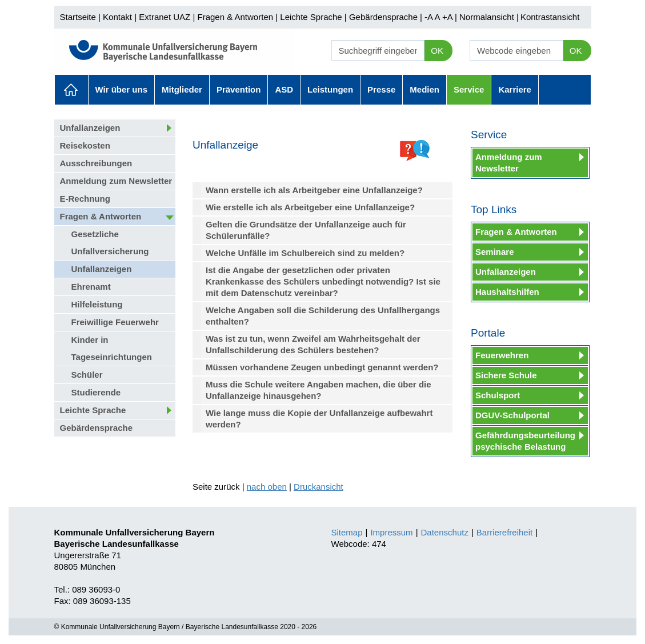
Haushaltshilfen (507, 292)
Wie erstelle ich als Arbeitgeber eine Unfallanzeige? (310, 207)
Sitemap (347, 532)
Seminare (495, 252)
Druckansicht (319, 487)
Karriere (515, 89)
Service (469, 89)
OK (437, 51)
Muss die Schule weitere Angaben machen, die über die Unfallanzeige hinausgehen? (319, 390)
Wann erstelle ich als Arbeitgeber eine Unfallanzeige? (314, 190)
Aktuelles (71, 90)
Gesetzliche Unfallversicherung (110, 243)
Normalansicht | (489, 17)
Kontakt (117, 17)
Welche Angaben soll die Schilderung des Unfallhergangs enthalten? (323, 316)
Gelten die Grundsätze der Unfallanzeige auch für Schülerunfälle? (306, 230)
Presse (381, 89)
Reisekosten (85, 145)
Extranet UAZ (165, 17)
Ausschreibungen (96, 163)
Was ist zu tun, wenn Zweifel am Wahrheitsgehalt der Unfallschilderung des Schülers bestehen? (313, 344)
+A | (448, 17)
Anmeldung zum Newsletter (116, 181)
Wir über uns (122, 89)
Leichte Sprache (311, 17)
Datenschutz (445, 532)
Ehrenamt (91, 287)
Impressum (391, 532)
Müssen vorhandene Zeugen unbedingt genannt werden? (322, 367)
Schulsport (498, 395)
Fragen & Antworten (235, 17)
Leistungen (330, 89)
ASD (284, 89)
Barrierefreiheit (504, 532)
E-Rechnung (85, 199)
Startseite (78, 17)
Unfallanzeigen (90, 128)
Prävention (239, 89)
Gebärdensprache (383, 17)
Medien (424, 89)
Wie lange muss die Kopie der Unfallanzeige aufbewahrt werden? (319, 419)
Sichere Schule (506, 375)
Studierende (96, 392)
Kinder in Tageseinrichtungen (112, 348)
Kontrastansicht (550, 17)
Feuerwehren (502, 355)
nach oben (267, 487)
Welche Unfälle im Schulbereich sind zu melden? (305, 253)
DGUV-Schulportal (512, 415)
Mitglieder (182, 89)
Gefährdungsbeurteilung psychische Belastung (525, 441)
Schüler (87, 375)
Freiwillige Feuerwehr (115, 322)
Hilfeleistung (97, 304)
